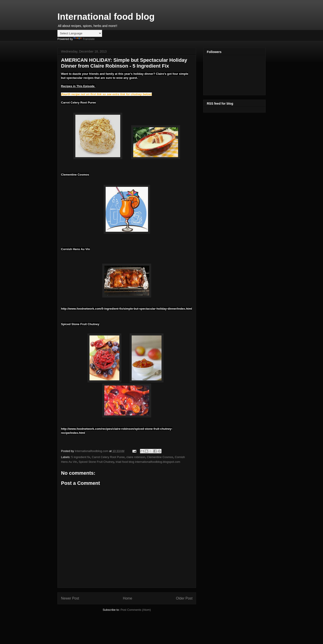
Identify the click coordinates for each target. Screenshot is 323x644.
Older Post (184, 598)
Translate (84, 39)
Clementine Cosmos (160, 457)
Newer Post (70, 598)
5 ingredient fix (81, 457)
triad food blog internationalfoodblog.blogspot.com (148, 462)
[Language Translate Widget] (80, 33)
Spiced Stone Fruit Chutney (96, 462)
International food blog (106, 17)
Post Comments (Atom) (136, 610)
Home (128, 598)
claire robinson (136, 457)
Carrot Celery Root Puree (108, 457)
